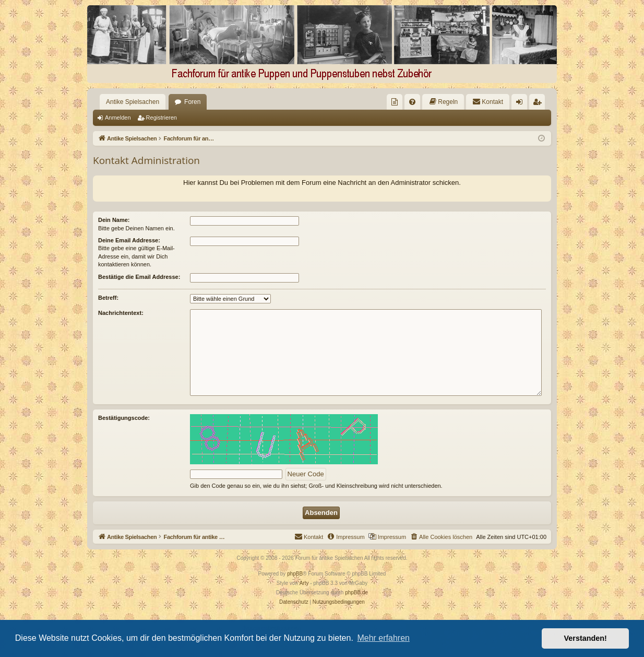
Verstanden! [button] (586, 638)
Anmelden (118, 118)
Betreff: (108, 298)
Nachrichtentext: (121, 313)
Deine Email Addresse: (129, 240)
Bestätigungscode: (124, 418)
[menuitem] (395, 102)
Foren (192, 102)
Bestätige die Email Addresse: (139, 277)
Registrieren (162, 118)
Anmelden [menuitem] (522, 104)
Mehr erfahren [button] (383, 638)
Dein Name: (114, 220)
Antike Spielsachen (133, 102)
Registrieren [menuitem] (539, 104)
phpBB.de (356, 593)
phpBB (295, 574)
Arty (304, 583)
